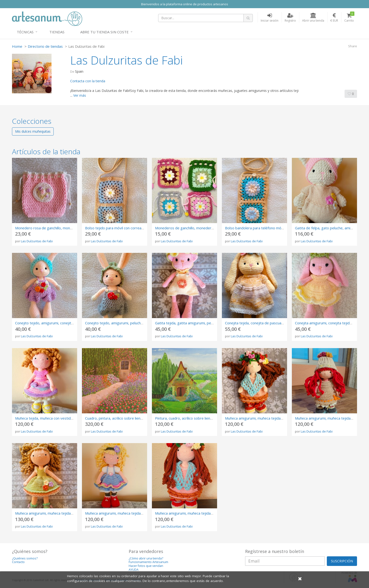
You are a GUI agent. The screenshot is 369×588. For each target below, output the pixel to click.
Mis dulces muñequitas (33, 131)
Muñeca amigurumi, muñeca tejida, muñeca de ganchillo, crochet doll (281, 418)
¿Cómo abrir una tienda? (146, 558)
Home (17, 46)
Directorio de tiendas (45, 46)
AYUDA (134, 570)
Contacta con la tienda (88, 81)
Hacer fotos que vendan (146, 566)
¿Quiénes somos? (25, 558)
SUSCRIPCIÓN (342, 561)
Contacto (18, 562)
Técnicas (25, 32)
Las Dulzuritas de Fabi (37, 241)
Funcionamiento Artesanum (148, 562)
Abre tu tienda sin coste (104, 32)
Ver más (80, 95)
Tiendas (57, 32)
